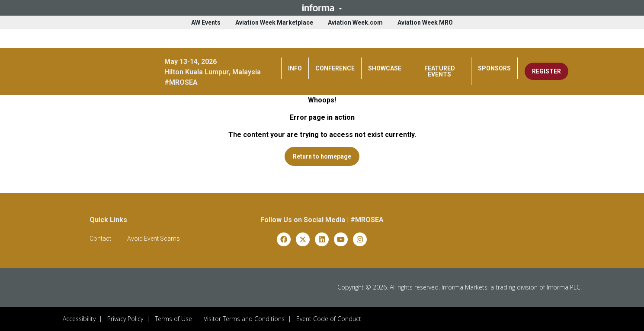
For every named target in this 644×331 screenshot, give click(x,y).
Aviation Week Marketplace (274, 22)
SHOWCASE (385, 68)
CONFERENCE (335, 68)
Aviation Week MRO (425, 22)
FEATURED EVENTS (440, 71)
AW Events (206, 22)
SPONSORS (494, 68)
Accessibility (79, 319)
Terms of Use (173, 319)
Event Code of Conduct (329, 319)
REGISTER (546, 71)
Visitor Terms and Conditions (244, 319)
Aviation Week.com (355, 22)
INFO (295, 68)
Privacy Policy (125, 319)
